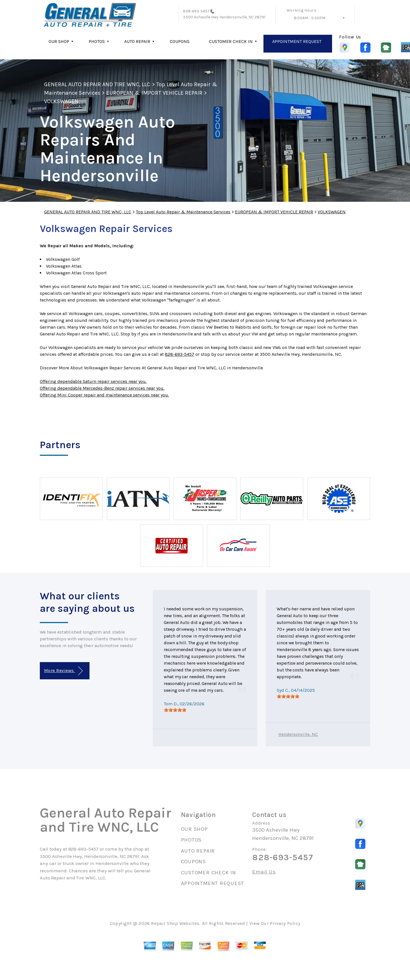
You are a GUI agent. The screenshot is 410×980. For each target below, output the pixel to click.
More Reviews (63, 671)
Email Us (264, 872)
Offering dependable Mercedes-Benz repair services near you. (102, 388)
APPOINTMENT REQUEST (297, 41)
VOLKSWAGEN (61, 101)
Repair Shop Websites (175, 923)
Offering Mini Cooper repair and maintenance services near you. (104, 395)
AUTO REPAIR (137, 41)
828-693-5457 (196, 11)
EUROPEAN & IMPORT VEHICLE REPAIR (154, 93)
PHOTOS (97, 41)
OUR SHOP (59, 41)
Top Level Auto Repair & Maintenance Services (183, 212)
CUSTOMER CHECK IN (231, 41)
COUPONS (180, 41)
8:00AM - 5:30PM (310, 18)
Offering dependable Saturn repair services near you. (93, 381)
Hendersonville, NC (298, 734)
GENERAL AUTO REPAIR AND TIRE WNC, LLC (97, 84)
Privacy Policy (285, 923)
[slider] (175, 710)
